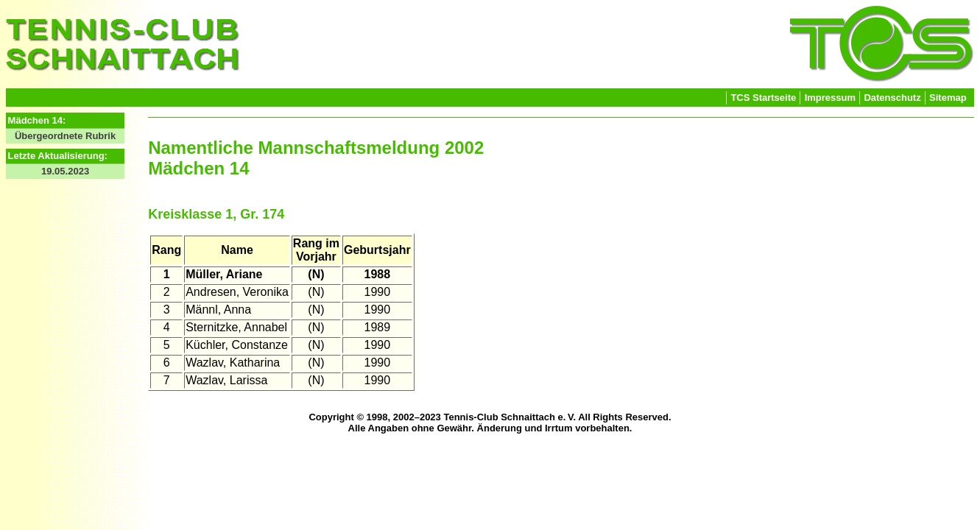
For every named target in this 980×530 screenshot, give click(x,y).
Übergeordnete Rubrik (65, 136)
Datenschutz (892, 98)
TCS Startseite (763, 98)
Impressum (830, 98)
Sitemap (948, 98)
